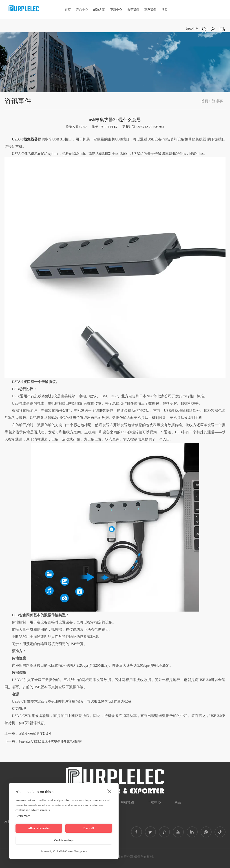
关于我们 (133, 10)
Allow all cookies (39, 828)
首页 (68, 10)
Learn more (23, 816)
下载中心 (116, 10)
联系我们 (150, 10)
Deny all (89, 828)
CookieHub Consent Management (70, 851)
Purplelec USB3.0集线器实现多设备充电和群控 (50, 742)
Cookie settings (64, 840)
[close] (109, 791)
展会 (178, 802)
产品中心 (82, 10)
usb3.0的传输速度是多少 (35, 734)
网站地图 (127, 802)
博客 (164, 10)
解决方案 (99, 10)
